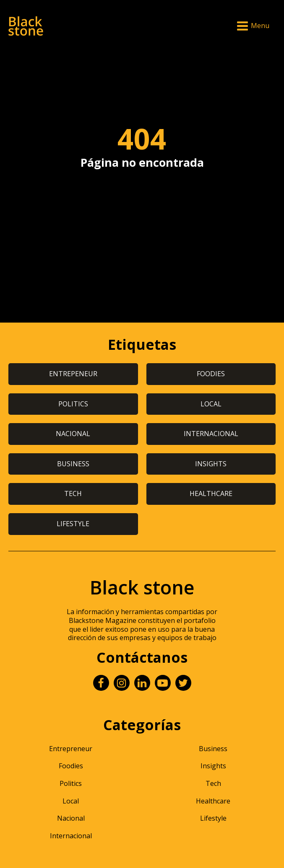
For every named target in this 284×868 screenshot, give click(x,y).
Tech (213, 783)
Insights (213, 766)
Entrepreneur (71, 749)
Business (213, 749)
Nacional (71, 818)
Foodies (71, 766)
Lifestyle (213, 818)
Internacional (71, 836)
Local (71, 801)
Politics (71, 783)
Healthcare (213, 801)
